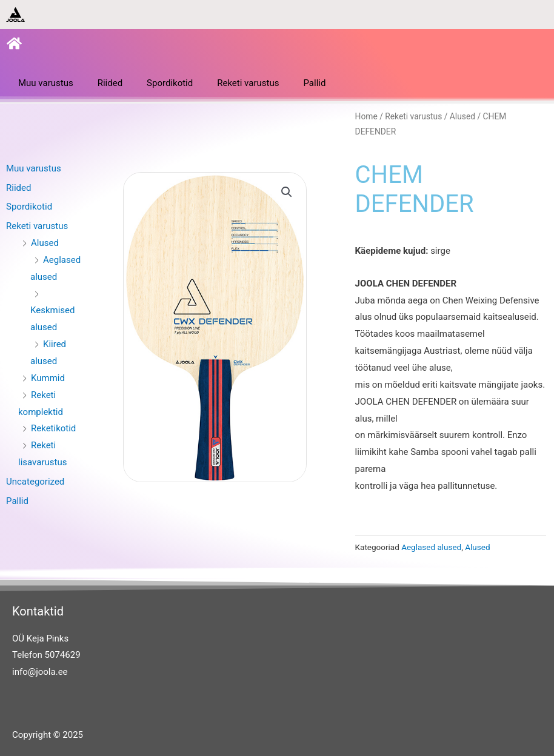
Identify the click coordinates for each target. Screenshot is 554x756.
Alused (45, 243)
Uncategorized (35, 482)
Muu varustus (46, 83)
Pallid (314, 83)
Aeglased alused (431, 547)
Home (366, 116)
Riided (110, 83)
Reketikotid (53, 428)
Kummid (48, 378)
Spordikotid (170, 83)
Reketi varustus (248, 83)
